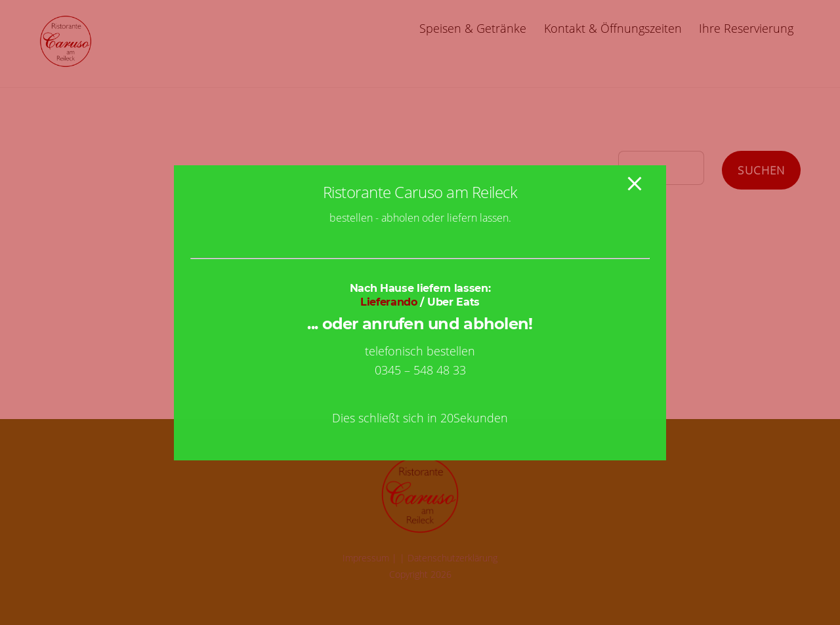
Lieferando (389, 302)
